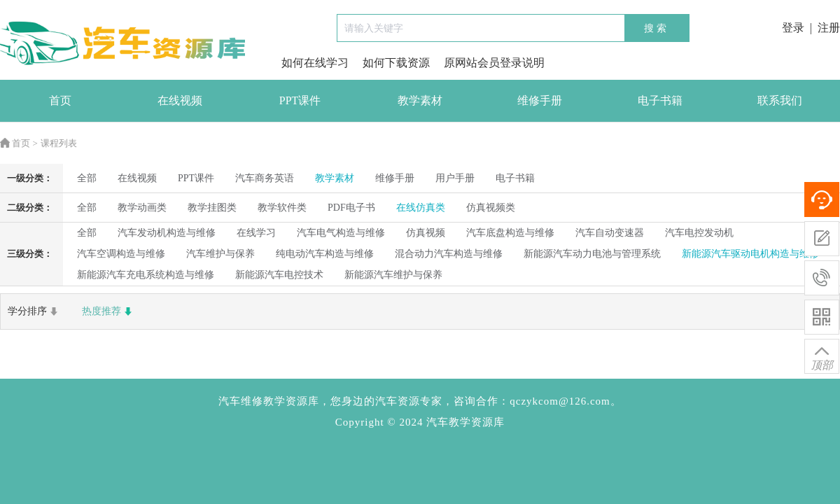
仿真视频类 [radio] (491, 208)
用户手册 (455, 178)
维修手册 (540, 100)
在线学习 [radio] (256, 233)
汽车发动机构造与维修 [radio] (167, 233)
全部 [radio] (87, 178)
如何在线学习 (315, 63)
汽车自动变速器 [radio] (610, 233)
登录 (793, 28)
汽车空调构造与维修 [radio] (121, 254)
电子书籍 (660, 100)
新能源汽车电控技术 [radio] (279, 275)
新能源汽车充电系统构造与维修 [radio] (146, 275)
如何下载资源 (396, 63)
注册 (829, 28)
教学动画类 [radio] (142, 208)
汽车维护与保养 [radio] (220, 254)
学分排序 (34, 311)
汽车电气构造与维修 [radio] (341, 233)
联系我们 (780, 100)
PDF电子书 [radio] (351, 208)
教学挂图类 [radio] (212, 208)
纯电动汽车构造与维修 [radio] (325, 254)
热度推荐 (108, 311)
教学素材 (420, 100)
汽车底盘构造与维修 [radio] (510, 233)
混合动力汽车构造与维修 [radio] (449, 254)
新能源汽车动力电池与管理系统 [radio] (592, 254)
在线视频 (180, 100)
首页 (60, 100)
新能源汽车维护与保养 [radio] (393, 275)
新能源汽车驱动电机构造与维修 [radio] (750, 254)
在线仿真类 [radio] (421, 208)
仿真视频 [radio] (426, 233)
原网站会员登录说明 (494, 63)
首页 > (19, 143)
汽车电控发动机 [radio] (699, 233)
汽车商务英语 (265, 178)
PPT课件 (300, 100)
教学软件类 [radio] (282, 208)
